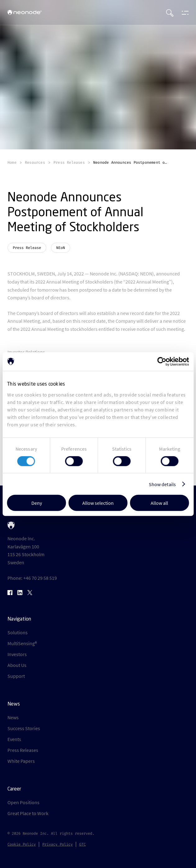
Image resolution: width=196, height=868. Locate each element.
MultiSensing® (22, 643)
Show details (162, 484)
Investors (17, 654)
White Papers (21, 761)
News (13, 717)
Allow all (159, 503)
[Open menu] (184, 12)
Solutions (18, 632)
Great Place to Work (28, 813)
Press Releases (23, 750)
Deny (37, 503)
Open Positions (23, 802)
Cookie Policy (22, 844)
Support (16, 676)
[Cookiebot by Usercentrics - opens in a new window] (162, 361)
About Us (17, 665)
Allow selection (98, 503)
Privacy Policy (57, 844)
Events (14, 739)
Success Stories (24, 728)
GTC (82, 844)
